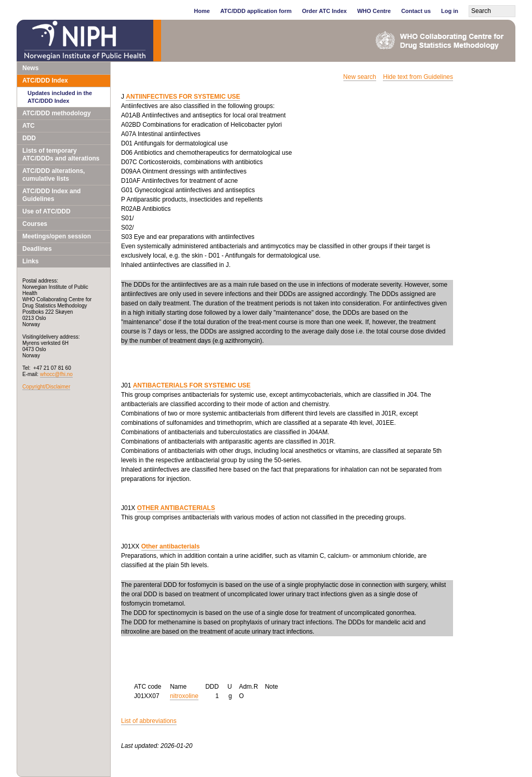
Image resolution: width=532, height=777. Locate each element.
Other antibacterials (171, 546)
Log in (450, 11)
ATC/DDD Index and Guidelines (51, 195)
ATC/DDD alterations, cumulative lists (54, 175)
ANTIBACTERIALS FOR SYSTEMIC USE (192, 385)
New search (360, 77)
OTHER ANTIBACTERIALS (176, 508)
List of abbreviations (149, 721)
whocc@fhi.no (56, 374)
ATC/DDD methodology (57, 113)
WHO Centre (374, 11)
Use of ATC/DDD (46, 211)
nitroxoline (184, 696)
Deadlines (37, 249)
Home (202, 11)
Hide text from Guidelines (418, 77)
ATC (29, 126)
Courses (35, 224)
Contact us (416, 11)
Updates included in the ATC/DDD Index (60, 97)
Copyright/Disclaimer (46, 387)
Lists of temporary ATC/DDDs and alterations (61, 155)
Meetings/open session (57, 236)
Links (30, 261)
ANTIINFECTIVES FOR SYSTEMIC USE (183, 97)
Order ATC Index (324, 11)
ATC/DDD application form (256, 11)
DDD (29, 138)
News (30, 68)
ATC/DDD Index (45, 81)
